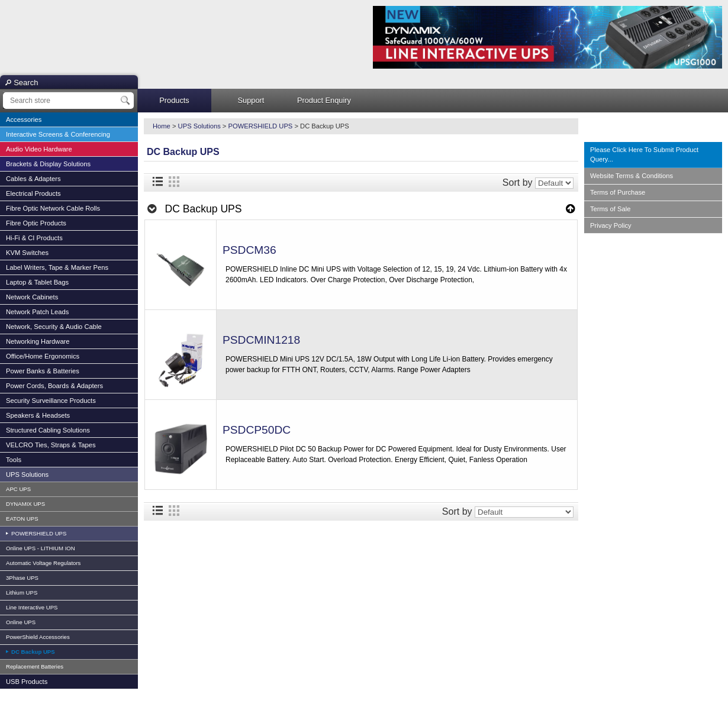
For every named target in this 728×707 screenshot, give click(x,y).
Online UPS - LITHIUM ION (41, 548)
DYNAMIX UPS (25, 504)
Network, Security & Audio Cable (54, 327)
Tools (14, 460)
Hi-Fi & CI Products (34, 238)
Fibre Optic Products (36, 223)
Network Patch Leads (37, 312)
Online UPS (21, 622)
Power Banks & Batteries (43, 371)
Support (251, 100)
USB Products (27, 682)
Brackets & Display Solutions (48, 164)
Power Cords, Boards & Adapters (54, 386)
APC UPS (18, 489)
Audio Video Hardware (39, 149)
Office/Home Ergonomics (43, 356)
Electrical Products (33, 193)
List (157, 182)
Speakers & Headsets (38, 415)
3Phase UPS (22, 578)
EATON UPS (22, 519)
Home (162, 126)
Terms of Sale (610, 209)
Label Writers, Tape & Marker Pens (57, 267)
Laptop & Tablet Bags (37, 282)
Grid (174, 182)
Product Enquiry (324, 100)
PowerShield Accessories (38, 637)
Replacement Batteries (35, 666)
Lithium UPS (22, 593)
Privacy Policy (611, 225)
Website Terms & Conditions (632, 176)
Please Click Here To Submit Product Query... (644, 155)
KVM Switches (27, 253)
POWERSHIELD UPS (38, 533)
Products (174, 100)
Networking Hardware (38, 341)
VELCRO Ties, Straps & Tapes (51, 445)
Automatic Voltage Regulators (43, 563)
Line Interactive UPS (32, 607)
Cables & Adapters (33, 179)
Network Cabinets (32, 297)
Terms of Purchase (618, 192)
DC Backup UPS (32, 652)
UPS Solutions (27, 474)
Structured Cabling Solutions (48, 430)
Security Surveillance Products (51, 401)
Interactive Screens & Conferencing (58, 134)
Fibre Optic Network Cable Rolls (53, 208)
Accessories (24, 120)
